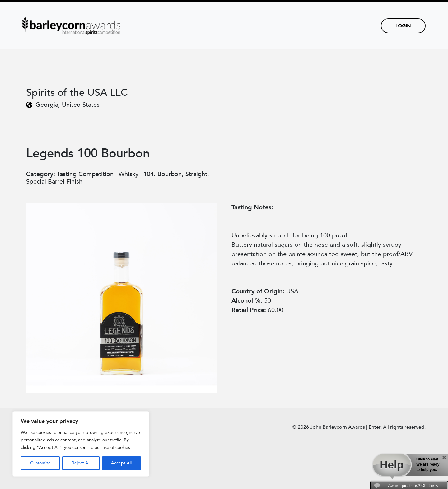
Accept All (121, 463)
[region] (81, 444)
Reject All (81, 463)
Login (403, 26)
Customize (40, 463)
